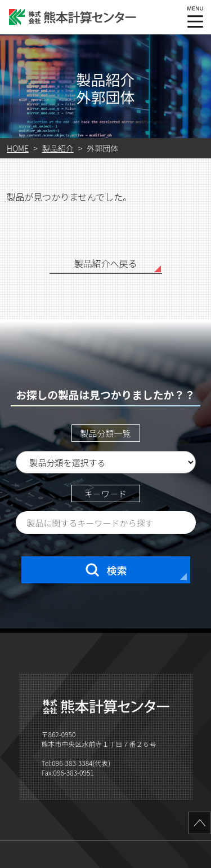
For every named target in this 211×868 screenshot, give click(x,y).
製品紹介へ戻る (105, 263)
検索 (106, 570)
